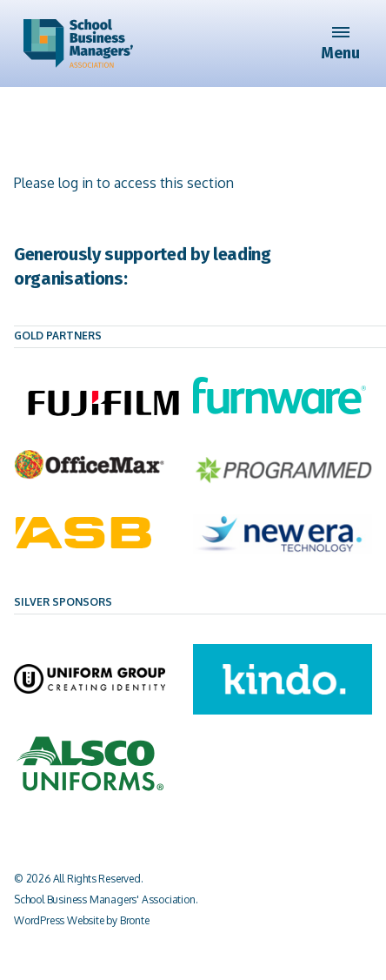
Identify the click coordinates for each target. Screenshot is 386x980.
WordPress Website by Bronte (82, 920)
